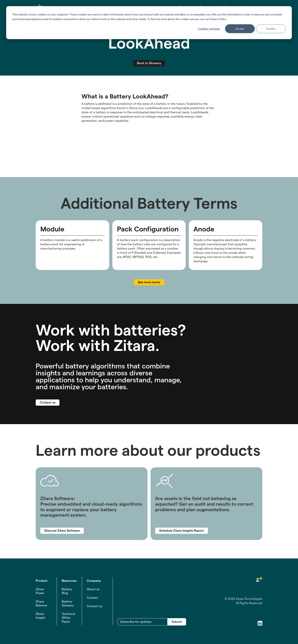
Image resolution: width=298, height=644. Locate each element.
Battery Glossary (68, 603)
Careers (92, 598)
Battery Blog (67, 591)
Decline (271, 29)
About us (93, 589)
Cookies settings (209, 29)
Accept (240, 29)
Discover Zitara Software (62, 531)
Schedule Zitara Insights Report (182, 531)
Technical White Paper (68, 618)
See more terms (149, 282)
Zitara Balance (41, 603)
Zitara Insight (40, 616)
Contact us (48, 402)
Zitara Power (40, 591)
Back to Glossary (149, 63)
